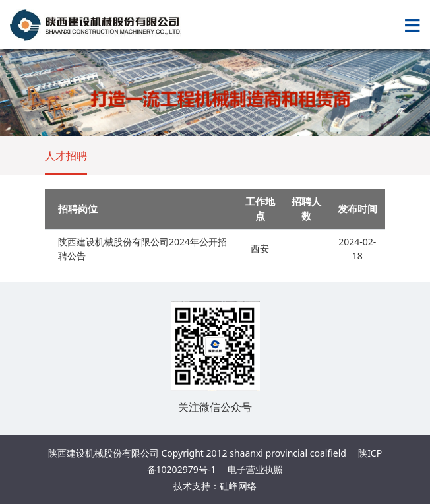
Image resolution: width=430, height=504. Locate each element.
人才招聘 (66, 156)
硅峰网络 (238, 486)
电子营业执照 (255, 469)
